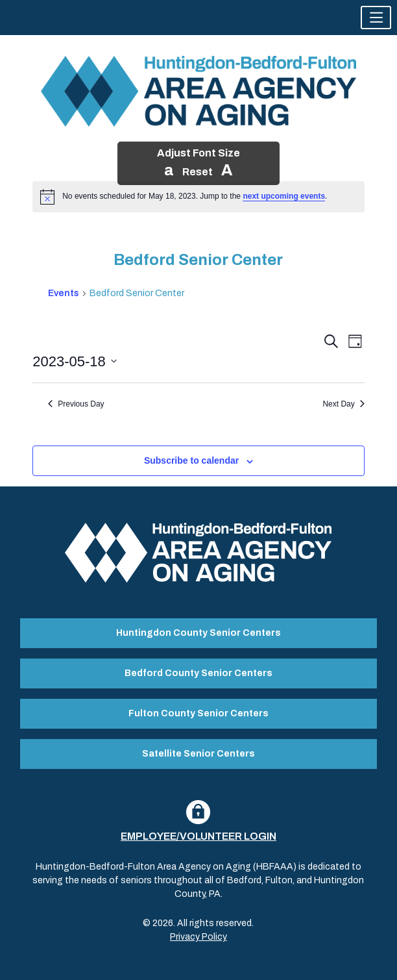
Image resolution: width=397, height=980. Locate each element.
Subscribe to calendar (191, 460)
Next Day (343, 404)
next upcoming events (284, 196)
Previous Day (76, 404)
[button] (376, 18)
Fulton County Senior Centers (198, 713)
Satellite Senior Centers (198, 754)
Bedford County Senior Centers (198, 673)
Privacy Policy (198, 937)
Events (64, 293)
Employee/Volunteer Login (198, 836)
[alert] (198, 197)
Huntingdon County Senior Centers (198, 633)
